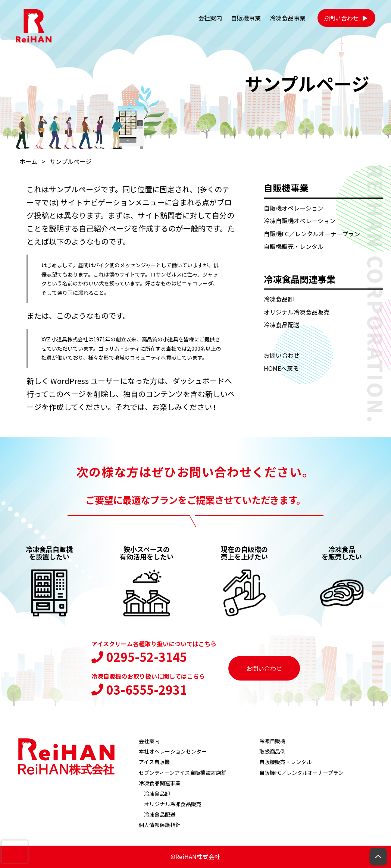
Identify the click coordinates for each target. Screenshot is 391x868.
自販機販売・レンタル (294, 246)
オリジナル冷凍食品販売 (297, 312)
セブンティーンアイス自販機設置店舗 (183, 773)
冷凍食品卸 (279, 299)
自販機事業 (246, 18)
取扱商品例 (272, 751)
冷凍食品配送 (282, 325)
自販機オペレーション (294, 208)
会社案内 (210, 18)
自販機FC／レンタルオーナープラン (312, 234)
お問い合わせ (341, 18)
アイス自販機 (154, 762)
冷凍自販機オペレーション (300, 221)
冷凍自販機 (272, 741)
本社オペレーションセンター (173, 751)
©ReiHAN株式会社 (195, 857)
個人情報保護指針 (160, 825)
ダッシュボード (198, 381)
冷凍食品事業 (288, 18)
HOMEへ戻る (281, 368)
